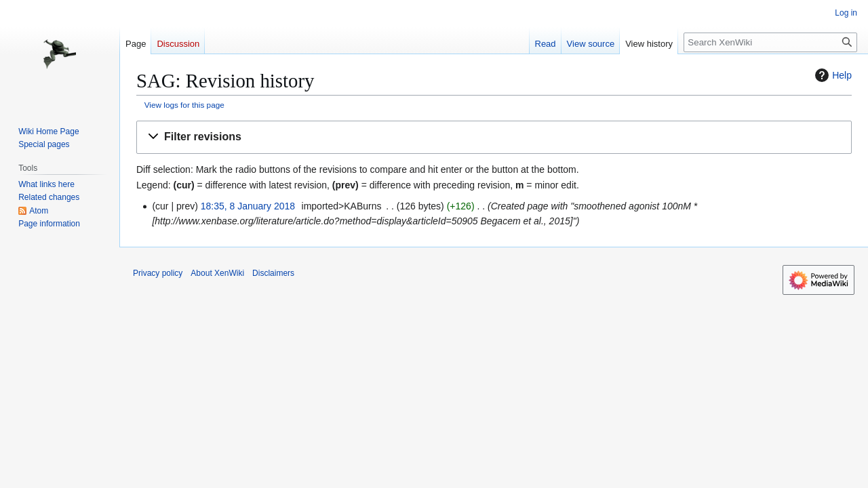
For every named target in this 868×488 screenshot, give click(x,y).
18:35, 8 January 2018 (248, 206)
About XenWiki (217, 273)
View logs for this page (184, 105)
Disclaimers (273, 273)
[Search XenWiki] (770, 42)
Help (832, 75)
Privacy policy (158, 273)
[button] (494, 137)
